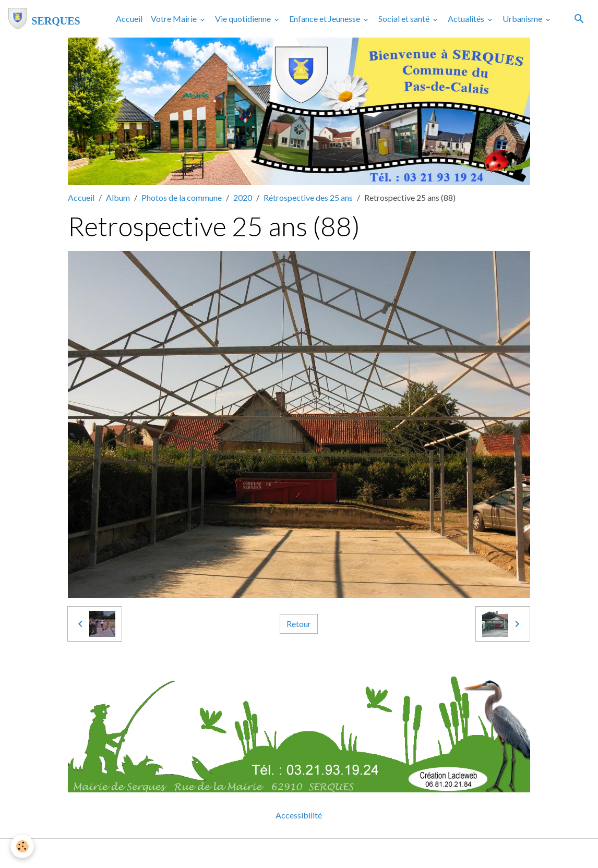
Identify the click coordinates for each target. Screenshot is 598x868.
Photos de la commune (182, 197)
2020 (243, 197)
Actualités (467, 19)
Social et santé (405, 19)
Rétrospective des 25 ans (308, 197)
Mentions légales (258, 853)
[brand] (44, 19)
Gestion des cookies (335, 853)
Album (118, 197)
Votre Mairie (175, 19)
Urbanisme (523, 19)
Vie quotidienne (244, 19)
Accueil (129, 19)
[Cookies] (22, 846)
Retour (299, 624)
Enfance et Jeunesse (325, 19)
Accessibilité (299, 815)
